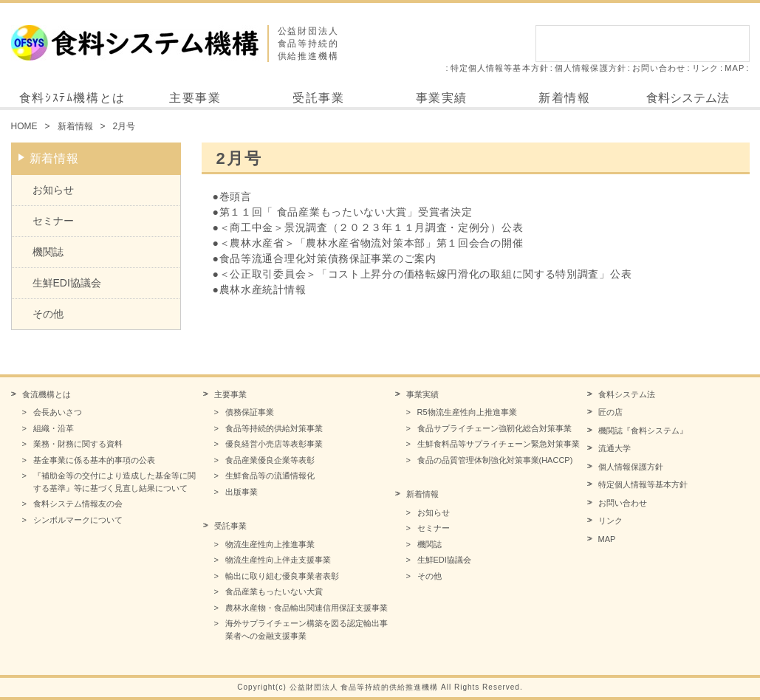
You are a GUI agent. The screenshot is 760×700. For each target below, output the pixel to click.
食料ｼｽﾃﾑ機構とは (72, 98)
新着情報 (564, 98)
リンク (705, 68)
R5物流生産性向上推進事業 (467, 412)
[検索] (626, 44)
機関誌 (48, 252)
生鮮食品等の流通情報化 (270, 476)
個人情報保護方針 (590, 68)
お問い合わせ (659, 68)
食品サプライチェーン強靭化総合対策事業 (494, 428)
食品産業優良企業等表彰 (270, 460)
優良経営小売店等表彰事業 (274, 444)
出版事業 (242, 492)
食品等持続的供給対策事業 (274, 428)
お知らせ (53, 190)
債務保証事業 (250, 412)
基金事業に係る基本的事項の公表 (94, 460)
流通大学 (614, 448)
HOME (24, 126)
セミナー (53, 221)
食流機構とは (47, 394)
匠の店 (610, 412)
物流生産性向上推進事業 (270, 544)
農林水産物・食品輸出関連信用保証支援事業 (307, 608)
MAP (735, 68)
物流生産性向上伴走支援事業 (278, 560)
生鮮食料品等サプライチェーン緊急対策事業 (499, 444)
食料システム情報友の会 (78, 504)
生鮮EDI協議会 (67, 283)
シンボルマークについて (78, 520)
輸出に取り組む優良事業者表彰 (282, 576)
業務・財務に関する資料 (78, 444)
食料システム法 (688, 98)
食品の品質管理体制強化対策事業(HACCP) (495, 460)
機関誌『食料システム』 (643, 430)
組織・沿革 (54, 428)
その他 (48, 314)
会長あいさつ (58, 412)
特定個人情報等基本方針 (500, 68)
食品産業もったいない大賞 (274, 591)
